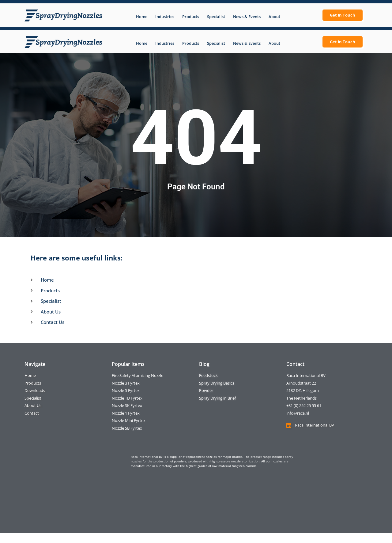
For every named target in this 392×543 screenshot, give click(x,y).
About (274, 17)
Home (142, 17)
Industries (165, 17)
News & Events (247, 17)
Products (191, 17)
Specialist (216, 17)
